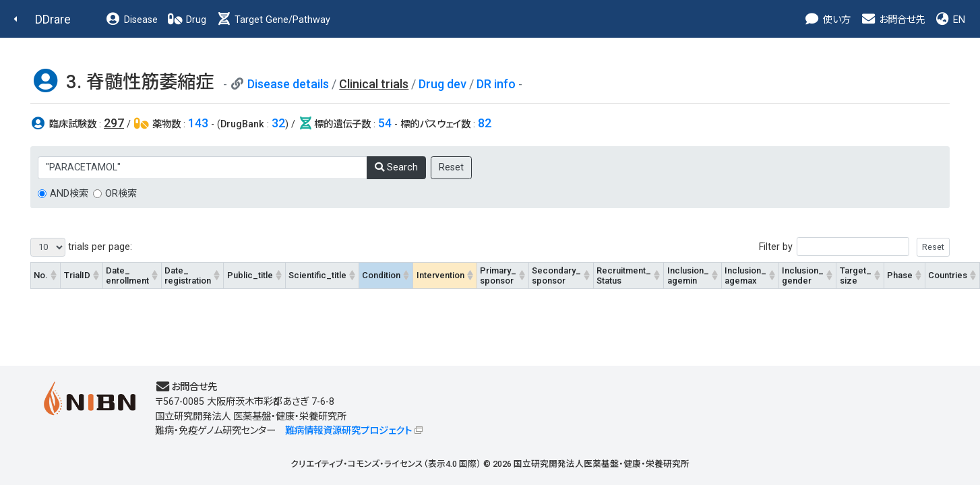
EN (950, 20)
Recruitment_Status (624, 276)
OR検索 (121, 194)
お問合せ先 (892, 20)
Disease (131, 20)
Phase (900, 275)
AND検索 (69, 194)
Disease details (288, 84)
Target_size (856, 276)
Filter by (854, 247)
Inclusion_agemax (745, 276)
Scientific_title (317, 275)
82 (485, 123)
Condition (381, 275)
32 (278, 123)
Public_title (250, 275)
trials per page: (81, 247)
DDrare (53, 19)
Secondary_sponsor (556, 276)
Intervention (440, 275)
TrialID (77, 275)
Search (396, 167)
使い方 (827, 20)
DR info (496, 84)
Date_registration (188, 276)
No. (41, 275)
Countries (948, 275)
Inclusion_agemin (688, 276)
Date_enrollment (127, 276)
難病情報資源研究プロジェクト (348, 431)
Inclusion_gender (803, 276)
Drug (187, 20)
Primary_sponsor (498, 276)
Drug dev (442, 84)
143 (198, 123)
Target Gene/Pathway (273, 20)
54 (385, 123)
